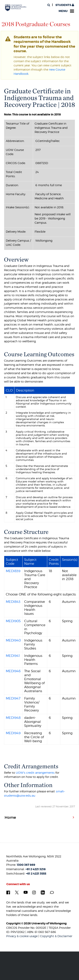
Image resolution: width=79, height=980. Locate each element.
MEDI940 (13, 640)
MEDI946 (13, 671)
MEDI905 (13, 621)
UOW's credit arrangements (35, 773)
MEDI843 (13, 602)
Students (64, 5)
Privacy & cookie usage (22, 936)
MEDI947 (13, 698)
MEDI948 (13, 718)
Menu (66, 11)
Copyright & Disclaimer (56, 936)
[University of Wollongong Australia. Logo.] (16, 8)
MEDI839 (13, 571)
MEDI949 (13, 733)
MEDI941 (13, 656)
